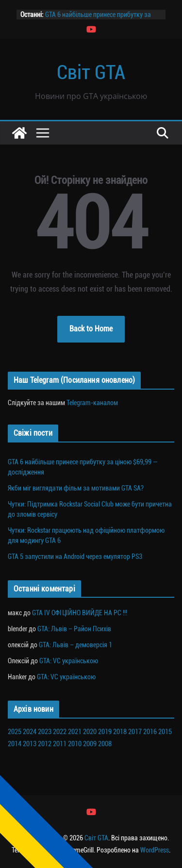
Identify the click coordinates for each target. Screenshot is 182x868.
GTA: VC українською (69, 661)
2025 (15, 732)
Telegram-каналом (92, 403)
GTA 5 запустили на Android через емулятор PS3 (75, 557)
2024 (30, 732)
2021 (75, 732)
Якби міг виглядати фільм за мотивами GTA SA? (76, 488)
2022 (60, 732)
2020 (90, 732)
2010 (75, 744)
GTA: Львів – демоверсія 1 (75, 645)
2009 (90, 744)
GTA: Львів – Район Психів (74, 629)
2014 (15, 744)
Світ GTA (91, 73)
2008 (105, 744)
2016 (150, 732)
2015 (165, 732)
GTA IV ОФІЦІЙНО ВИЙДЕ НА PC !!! (80, 613)
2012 (45, 744)
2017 (135, 732)
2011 (60, 744)
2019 (105, 732)
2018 (120, 732)
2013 (30, 744)
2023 (45, 732)
